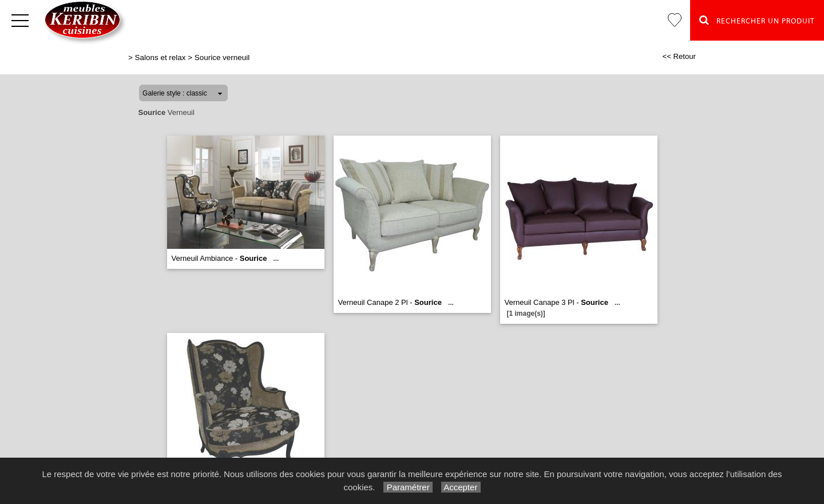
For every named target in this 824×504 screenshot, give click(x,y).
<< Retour (679, 56)
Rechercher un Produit (757, 20)
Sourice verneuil (222, 57)
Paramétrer (408, 487)
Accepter (461, 487)
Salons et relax (161, 57)
